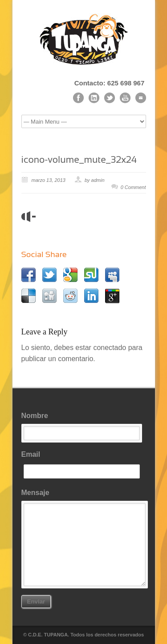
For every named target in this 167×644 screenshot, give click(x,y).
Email (84, 465)
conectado (110, 348)
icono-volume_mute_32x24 (79, 159)
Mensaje (84, 537)
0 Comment (133, 187)
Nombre (84, 426)
